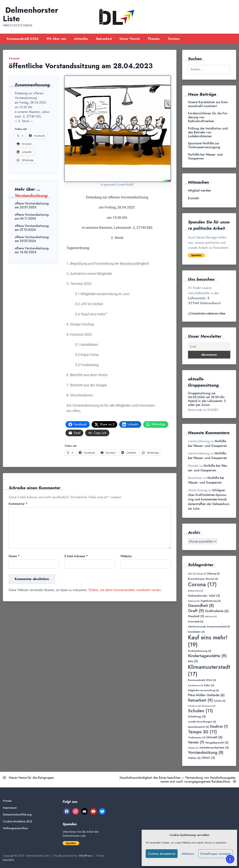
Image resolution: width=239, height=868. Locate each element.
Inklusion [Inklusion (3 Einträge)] (211, 616)
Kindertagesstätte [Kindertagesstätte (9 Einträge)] (207, 656)
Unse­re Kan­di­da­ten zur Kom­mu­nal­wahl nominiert (208, 104)
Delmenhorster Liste (31, 14)
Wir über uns (56, 39)
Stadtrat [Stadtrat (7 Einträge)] (219, 726)
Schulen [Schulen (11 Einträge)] (200, 711)
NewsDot (8, 860)
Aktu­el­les (81, 39)
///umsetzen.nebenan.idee (207, 313)
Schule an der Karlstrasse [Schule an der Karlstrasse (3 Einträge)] (202, 706)
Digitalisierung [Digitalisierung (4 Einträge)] (211, 601)
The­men (154, 39)
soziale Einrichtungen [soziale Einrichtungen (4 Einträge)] (202, 722)
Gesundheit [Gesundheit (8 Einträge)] (201, 606)
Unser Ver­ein (130, 39)
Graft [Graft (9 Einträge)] (196, 611)
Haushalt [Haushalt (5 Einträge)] (196, 616)
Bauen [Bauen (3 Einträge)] (202, 574)
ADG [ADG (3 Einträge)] (192, 574)
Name (14, 556)
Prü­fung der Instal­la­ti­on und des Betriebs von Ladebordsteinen (208, 132)
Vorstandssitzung (31, 195)
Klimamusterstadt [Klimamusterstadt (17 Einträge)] (209, 670)
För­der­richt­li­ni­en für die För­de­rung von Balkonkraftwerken (208, 117)
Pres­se (7, 801)
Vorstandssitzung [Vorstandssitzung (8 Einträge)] (206, 753)
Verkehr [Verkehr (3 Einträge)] (193, 748)
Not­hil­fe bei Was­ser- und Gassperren (205, 157)
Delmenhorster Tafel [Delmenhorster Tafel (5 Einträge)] (204, 596)
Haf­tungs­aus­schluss (15, 828)
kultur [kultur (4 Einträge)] (209, 685)
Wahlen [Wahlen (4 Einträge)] (194, 758)
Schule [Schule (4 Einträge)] (219, 701)
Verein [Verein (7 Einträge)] (196, 742)
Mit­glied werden (199, 191)
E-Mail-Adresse (76, 556)
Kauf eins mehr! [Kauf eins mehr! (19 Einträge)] (208, 641)
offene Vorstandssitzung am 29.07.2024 (32, 239)
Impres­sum (10, 808)
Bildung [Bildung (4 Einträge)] (213, 574)
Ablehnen (188, 854)
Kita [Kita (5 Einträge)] (193, 661)
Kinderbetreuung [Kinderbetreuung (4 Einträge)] (200, 651)
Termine (14, 58)
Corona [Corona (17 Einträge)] (202, 584)
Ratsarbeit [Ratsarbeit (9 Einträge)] (200, 700)
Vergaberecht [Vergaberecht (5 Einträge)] (217, 742)
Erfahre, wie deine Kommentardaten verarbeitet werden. (125, 590)
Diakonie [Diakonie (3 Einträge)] (194, 601)
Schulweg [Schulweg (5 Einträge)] (197, 716)
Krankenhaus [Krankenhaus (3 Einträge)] (196, 685)
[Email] (209, 347)
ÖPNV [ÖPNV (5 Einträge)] (208, 758)
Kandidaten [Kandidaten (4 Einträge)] (196, 632)
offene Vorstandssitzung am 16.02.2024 (32, 250)
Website (126, 556)
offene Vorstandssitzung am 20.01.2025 (32, 205)
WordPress (85, 856)
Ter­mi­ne (174, 39)
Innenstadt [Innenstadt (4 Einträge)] (196, 622)
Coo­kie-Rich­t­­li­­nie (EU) (17, 822)
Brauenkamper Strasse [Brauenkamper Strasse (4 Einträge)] (203, 579)
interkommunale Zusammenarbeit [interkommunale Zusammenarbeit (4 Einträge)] (209, 627)
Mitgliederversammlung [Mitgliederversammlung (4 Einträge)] (203, 690)
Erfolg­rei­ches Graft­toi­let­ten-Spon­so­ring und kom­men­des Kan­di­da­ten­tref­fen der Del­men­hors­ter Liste (209, 499)
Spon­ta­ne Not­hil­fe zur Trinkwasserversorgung (204, 145)
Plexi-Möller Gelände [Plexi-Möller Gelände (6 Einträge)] (206, 695)
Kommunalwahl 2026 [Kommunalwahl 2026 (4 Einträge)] (202, 680)
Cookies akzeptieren (162, 854)
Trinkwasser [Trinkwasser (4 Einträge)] (197, 738)
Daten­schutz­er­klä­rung (17, 815)
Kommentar (18, 504)
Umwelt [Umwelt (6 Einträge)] (214, 737)
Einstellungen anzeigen (216, 854)
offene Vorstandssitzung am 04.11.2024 (32, 217)
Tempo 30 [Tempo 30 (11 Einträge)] (202, 732)
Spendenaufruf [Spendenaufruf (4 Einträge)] (198, 727)
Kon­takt (194, 198)
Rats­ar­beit (104, 39)
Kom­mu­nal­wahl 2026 (23, 39)
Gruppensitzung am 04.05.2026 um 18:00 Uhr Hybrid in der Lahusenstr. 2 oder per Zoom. (207, 399)
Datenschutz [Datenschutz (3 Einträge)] (196, 591)
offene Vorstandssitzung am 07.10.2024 (32, 228)
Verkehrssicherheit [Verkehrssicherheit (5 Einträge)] (214, 747)
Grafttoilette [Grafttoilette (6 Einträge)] (217, 611)
